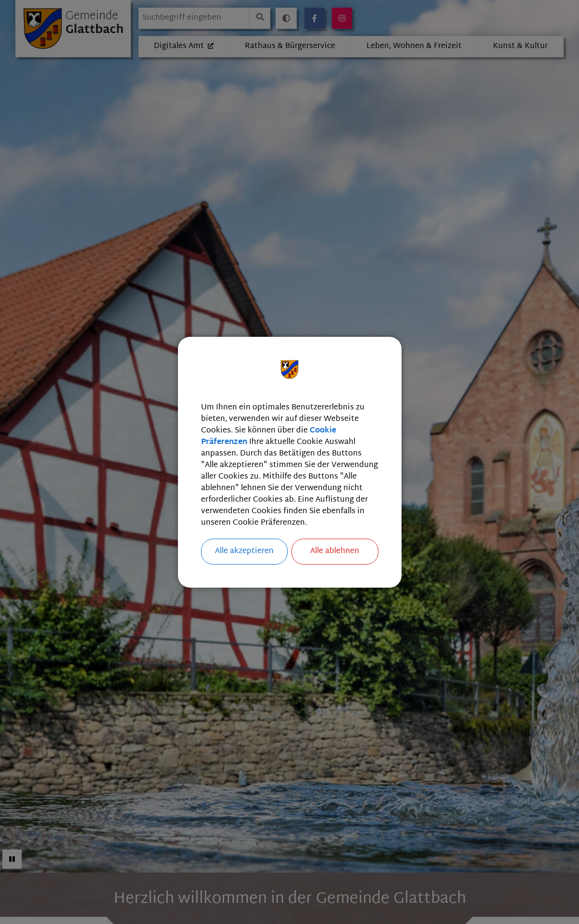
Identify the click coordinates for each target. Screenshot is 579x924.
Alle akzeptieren (244, 551)
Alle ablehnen (335, 551)
